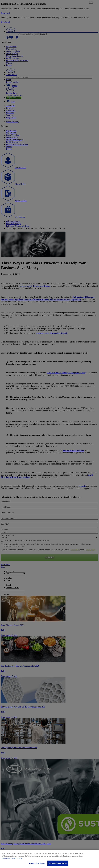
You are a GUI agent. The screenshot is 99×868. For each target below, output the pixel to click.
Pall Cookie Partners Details (12, 858)
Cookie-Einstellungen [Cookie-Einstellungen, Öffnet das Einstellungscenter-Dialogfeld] (37, 863)
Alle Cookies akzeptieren (58, 863)
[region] (49, 859)
